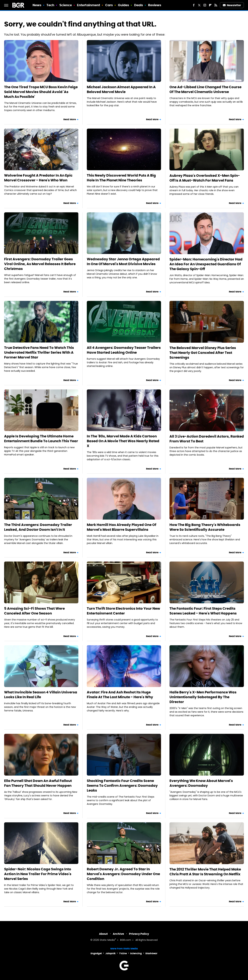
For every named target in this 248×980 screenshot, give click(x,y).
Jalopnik (110, 953)
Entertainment (89, 5)
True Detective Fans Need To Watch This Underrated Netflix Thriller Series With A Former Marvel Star (39, 352)
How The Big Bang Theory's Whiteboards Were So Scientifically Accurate (205, 527)
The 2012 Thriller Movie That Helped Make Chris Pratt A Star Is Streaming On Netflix (205, 872)
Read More (70, 119)
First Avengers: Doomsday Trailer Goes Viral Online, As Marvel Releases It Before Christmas (40, 264)
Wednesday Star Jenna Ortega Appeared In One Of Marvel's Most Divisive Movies (123, 262)
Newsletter (232, 5)
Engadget (96, 953)
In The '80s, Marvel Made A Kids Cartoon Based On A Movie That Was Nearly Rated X (123, 441)
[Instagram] (205, 5)
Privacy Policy (139, 934)
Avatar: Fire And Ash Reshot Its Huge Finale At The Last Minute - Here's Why (120, 695)
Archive (118, 934)
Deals (139, 5)
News (37, 5)
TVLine (123, 953)
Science (66, 5)
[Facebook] (194, 5)
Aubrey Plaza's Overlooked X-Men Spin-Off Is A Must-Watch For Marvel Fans (205, 178)
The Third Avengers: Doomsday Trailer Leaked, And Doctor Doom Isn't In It (38, 527)
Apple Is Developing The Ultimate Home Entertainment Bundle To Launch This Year (41, 439)
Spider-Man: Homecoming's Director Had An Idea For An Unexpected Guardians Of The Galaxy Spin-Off (206, 264)
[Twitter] (199, 5)
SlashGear (151, 953)
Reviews (155, 5)
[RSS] (216, 5)
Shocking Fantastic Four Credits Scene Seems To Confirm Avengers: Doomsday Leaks (122, 786)
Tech (50, 5)
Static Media (107, 940)
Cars (109, 5)
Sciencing (136, 953)
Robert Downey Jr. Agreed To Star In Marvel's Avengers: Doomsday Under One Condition (123, 874)
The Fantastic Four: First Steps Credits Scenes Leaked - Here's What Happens (203, 611)
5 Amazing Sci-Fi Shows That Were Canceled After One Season (34, 611)
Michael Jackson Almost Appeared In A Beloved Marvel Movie (121, 89)
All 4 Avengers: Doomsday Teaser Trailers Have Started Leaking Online (124, 350)
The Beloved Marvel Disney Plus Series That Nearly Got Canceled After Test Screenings (203, 353)
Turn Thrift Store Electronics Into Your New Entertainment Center (123, 611)
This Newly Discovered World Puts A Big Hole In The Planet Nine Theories (121, 178)
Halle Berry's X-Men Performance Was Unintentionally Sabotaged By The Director (203, 697)
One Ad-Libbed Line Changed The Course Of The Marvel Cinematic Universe (205, 89)
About (103, 934)
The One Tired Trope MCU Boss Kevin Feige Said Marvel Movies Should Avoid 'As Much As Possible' (41, 92)
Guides (124, 5)
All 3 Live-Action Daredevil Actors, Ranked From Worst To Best (207, 439)
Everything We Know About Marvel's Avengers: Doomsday (201, 783)
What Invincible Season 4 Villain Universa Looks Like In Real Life (41, 695)
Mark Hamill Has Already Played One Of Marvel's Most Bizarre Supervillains (122, 527)
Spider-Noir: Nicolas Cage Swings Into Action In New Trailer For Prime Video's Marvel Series (38, 874)
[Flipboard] (210, 5)
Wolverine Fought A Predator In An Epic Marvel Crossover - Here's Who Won (38, 178)
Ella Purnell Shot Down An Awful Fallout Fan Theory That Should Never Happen (38, 783)
